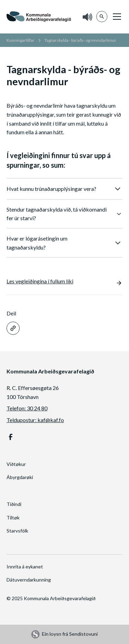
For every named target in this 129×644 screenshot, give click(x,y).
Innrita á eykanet (25, 567)
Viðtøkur (16, 464)
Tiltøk (13, 518)
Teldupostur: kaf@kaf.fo (35, 420)
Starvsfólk (17, 531)
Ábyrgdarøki (20, 477)
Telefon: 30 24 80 (27, 408)
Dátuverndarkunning (29, 580)
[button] (116, 17)
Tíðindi (14, 504)
